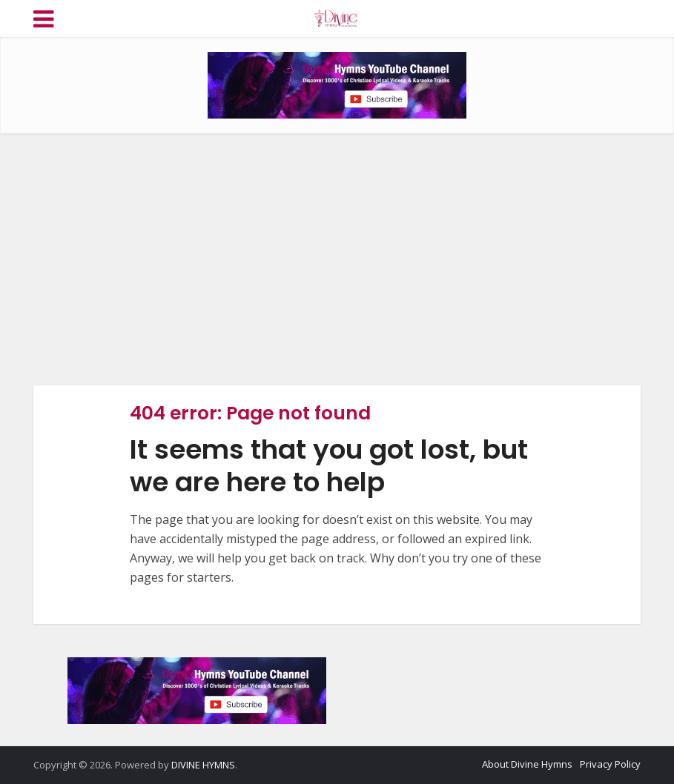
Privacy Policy (610, 764)
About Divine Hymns (527, 764)
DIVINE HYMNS (203, 765)
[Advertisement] (337, 259)
